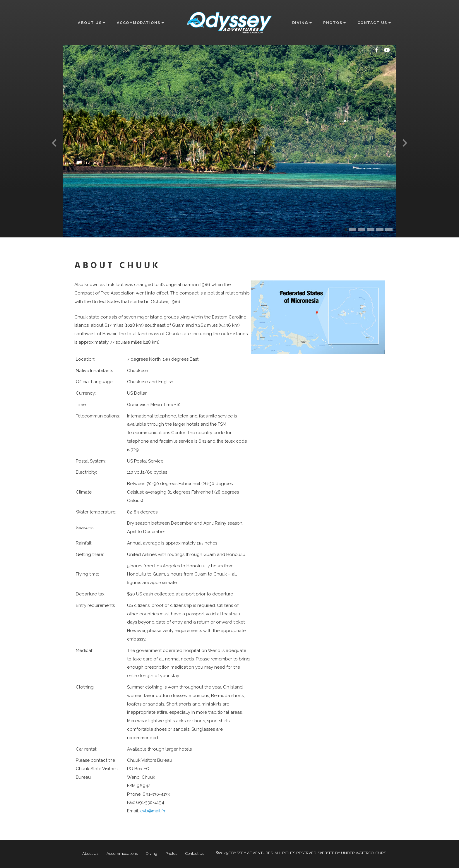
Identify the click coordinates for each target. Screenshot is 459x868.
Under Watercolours (364, 853)
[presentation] (54, 143)
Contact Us (374, 23)
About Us (91, 23)
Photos (334, 23)
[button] (346, 230)
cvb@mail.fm (153, 811)
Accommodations (140, 23)
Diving (302, 23)
